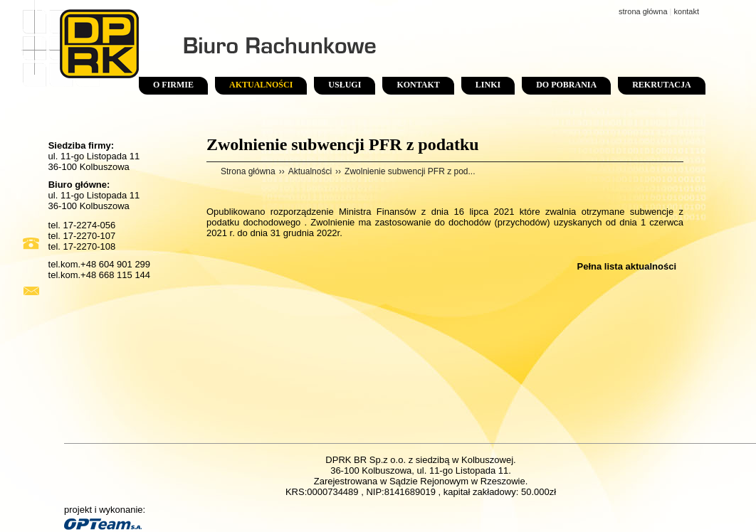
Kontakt (418, 85)
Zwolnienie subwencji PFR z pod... (410, 171)
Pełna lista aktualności (627, 266)
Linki (488, 85)
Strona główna (248, 171)
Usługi (345, 85)
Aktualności (261, 85)
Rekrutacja (661, 85)
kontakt (687, 11)
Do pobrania (566, 85)
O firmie (173, 85)
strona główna (643, 11)
